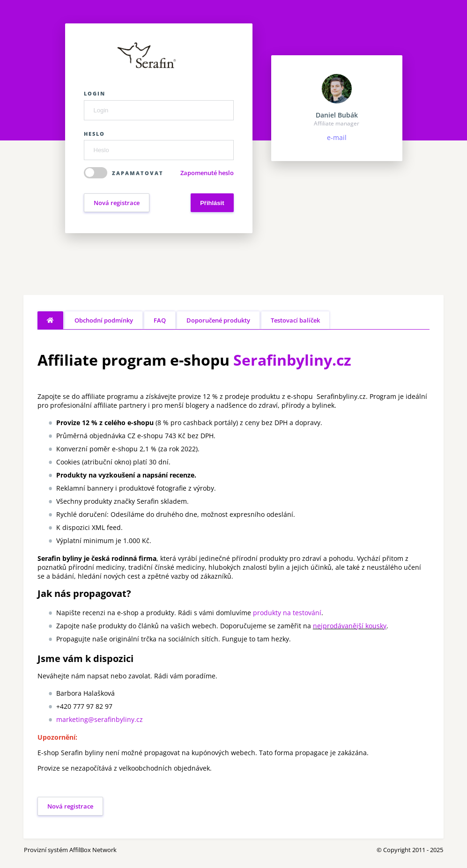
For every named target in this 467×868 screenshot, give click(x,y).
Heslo (94, 134)
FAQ (160, 320)
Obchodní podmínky (104, 320)
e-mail (337, 137)
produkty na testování (287, 613)
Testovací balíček (295, 320)
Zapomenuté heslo (207, 173)
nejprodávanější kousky (350, 626)
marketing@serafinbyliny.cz (100, 719)
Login (95, 93)
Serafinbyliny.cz (292, 360)
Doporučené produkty (218, 320)
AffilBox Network (93, 850)
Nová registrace (117, 203)
